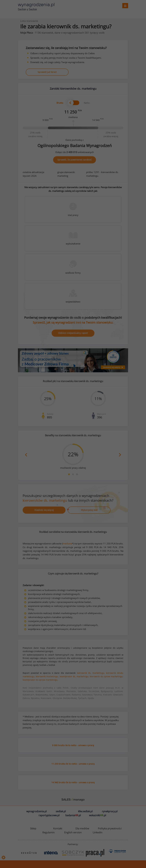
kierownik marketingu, (47, 676)
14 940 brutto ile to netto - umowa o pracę (73, 782)
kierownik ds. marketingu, (91, 673)
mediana (67, 543)
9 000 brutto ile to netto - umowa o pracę (73, 745)
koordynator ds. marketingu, (74, 676)
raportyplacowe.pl (49, 815)
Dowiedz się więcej (44, 510)
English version (73, 832)
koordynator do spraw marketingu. (40, 680)
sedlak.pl (61, 811)
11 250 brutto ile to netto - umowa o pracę (73, 764)
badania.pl (73, 815)
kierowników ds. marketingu (45, 500)
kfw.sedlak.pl (85, 811)
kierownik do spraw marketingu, (107, 676)
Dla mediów (82, 828)
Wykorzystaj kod (89, 510)
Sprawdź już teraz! (47, 72)
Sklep (33, 828)
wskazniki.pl (98, 815)
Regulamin (49, 832)
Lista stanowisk (29, 21)
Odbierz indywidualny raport (73, 333)
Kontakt (58, 828)
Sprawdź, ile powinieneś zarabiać (75, 160)
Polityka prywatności (110, 828)
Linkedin (98, 832)
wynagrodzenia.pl (36, 811)
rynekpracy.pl (110, 811)
